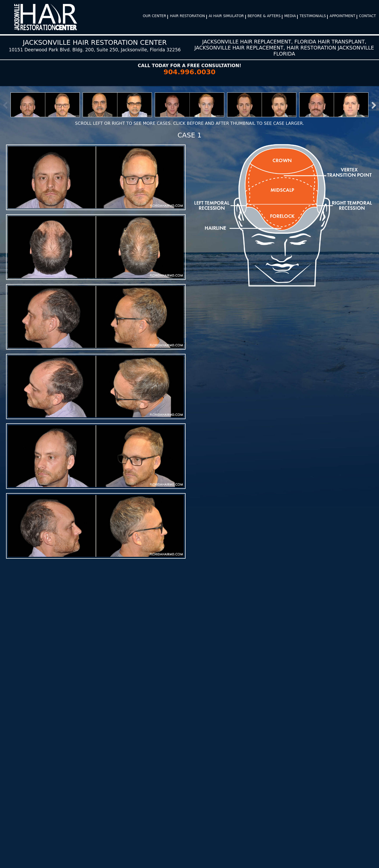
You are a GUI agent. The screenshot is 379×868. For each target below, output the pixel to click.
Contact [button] (367, 16)
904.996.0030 (189, 72)
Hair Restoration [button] (187, 16)
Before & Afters (264, 16)
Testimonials (313, 16)
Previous (8, 105)
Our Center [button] (154, 16)
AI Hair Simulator (226, 16)
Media (290, 16)
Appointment (342, 16)
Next (371, 105)
